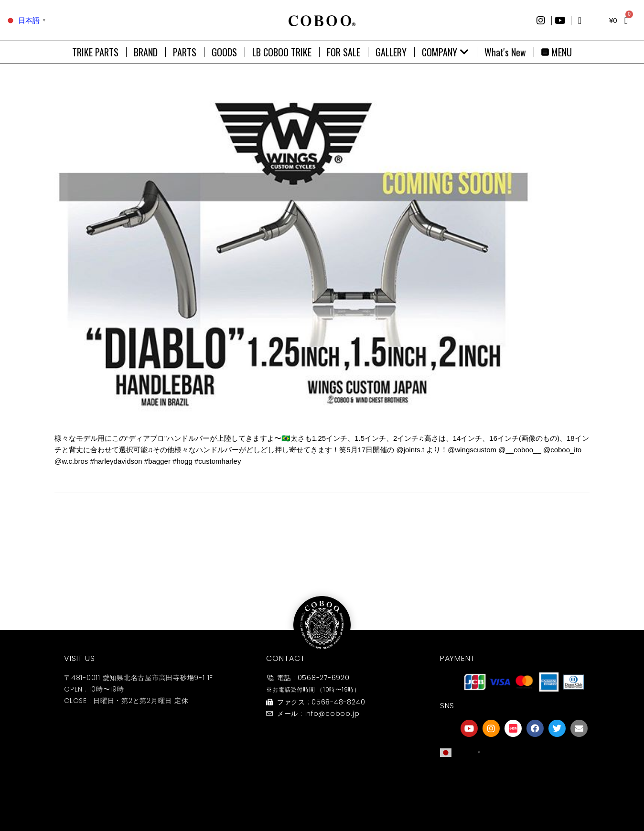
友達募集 (524, 799)
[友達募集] (524, 780)
